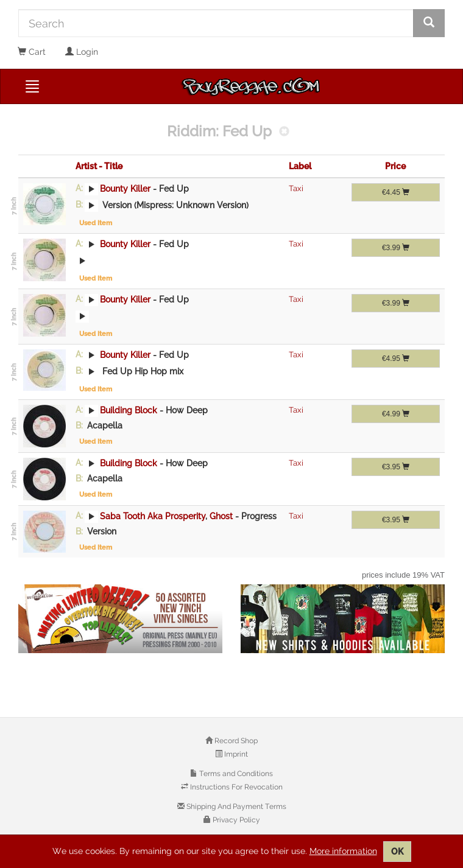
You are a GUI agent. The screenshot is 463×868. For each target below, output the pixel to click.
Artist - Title (99, 166)
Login (82, 52)
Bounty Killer (125, 188)
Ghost (221, 516)
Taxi (296, 188)
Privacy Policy (235, 820)
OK (397, 852)
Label (300, 166)
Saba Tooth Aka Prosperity (153, 516)
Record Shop (235, 741)
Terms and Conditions (235, 774)
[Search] (216, 23)
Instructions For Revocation (235, 787)
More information (343, 851)
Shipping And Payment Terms (235, 807)
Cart (32, 52)
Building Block (129, 410)
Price (395, 166)
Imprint (235, 754)
